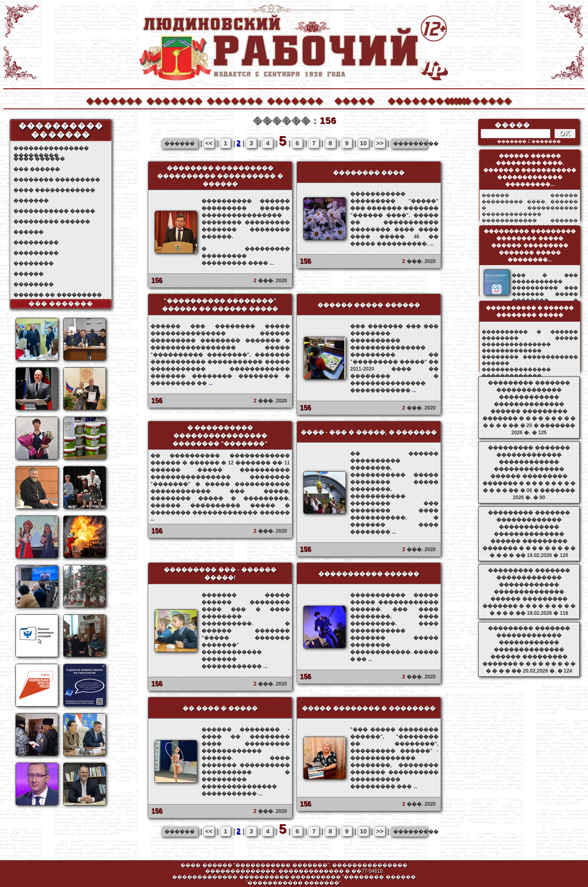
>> (380, 143)
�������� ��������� (57, 180)
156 (157, 280)
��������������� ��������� (51, 148)
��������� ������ (52, 222)
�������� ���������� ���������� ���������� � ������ (220, 176)
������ (28, 232)
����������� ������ (369, 574)
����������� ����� (54, 211)
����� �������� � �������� (369, 708)
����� (354, 100)
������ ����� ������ (369, 305)
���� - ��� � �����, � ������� (369, 432)
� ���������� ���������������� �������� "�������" (220, 436)
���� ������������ (54, 190)
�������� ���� (369, 173)
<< (209, 143)
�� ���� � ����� (220, 708)
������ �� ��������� (58, 295)
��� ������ (37, 169)
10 (363, 143)
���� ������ (39, 159)
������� (113, 100)
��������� (36, 242)
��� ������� (61, 304)
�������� (475, 100)
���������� (415, 100)
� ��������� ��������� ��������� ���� (246, 256)
